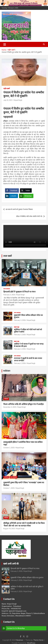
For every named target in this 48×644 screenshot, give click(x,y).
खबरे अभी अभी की (11, 564)
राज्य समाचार (7, 289)
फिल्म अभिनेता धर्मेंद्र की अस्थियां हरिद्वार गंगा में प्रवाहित (23, 404)
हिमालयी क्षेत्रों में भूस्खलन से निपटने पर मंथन (19, 292)
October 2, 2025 (9, 448)
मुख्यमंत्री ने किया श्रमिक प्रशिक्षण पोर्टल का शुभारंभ (27, 578)
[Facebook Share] (12, 190)
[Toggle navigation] (5, 44)
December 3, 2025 (10, 407)
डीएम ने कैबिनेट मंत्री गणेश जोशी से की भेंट (29, 216)
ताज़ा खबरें (7, 256)
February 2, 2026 (20, 363)
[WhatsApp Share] (26, 196)
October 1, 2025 (9, 488)
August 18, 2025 (9, 529)
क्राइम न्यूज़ (17, 327)
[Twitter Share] (26, 190)
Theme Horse (38, 640)
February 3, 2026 (9, 295)
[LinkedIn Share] (11, 196)
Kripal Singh (18, 100)
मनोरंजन (7, 371)
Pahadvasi (19, 640)
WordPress (31, 643)
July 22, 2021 (8, 100)
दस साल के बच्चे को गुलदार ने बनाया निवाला (19, 209)
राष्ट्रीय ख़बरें (7, 89)
